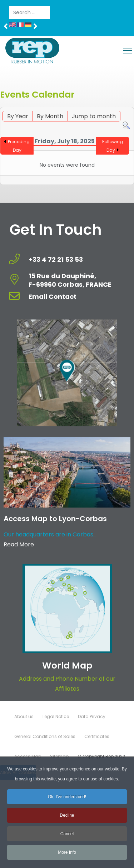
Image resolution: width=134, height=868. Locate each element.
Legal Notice (56, 716)
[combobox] (29, 12)
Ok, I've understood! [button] (67, 800)
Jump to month (94, 116)
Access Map (28, 756)
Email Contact (53, 297)
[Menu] (128, 51)
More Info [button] (67, 856)
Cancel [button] (67, 837)
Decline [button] (67, 819)
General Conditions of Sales (45, 736)
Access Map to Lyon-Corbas (55, 519)
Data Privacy (92, 716)
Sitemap (59, 756)
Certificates (97, 736)
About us (24, 716)
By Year (18, 116)
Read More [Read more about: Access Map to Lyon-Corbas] (19, 544)
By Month (50, 116)
